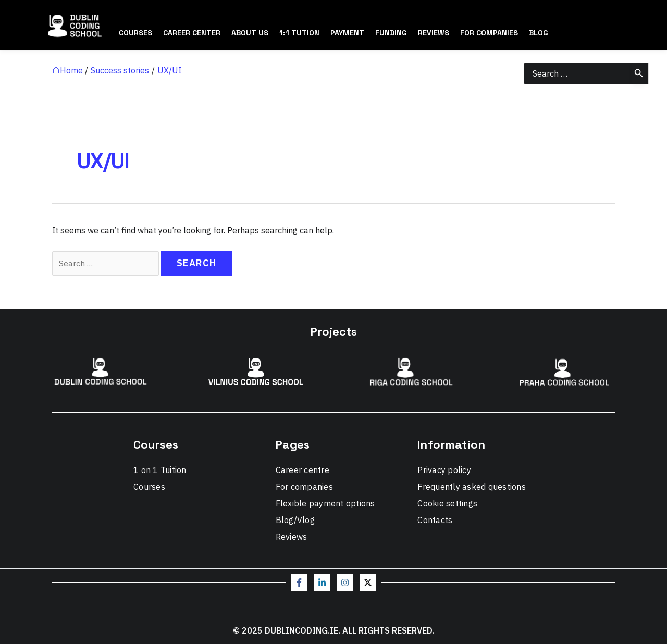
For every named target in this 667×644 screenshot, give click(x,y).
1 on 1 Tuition (160, 470)
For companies (304, 487)
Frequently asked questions (472, 487)
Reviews (292, 537)
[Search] (639, 73)
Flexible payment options (325, 503)
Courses (149, 487)
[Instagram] (345, 583)
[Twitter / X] (368, 583)
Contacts (435, 520)
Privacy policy (444, 470)
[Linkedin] (322, 583)
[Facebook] (299, 583)
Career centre (302, 470)
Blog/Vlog (295, 520)
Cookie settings (447, 503)
